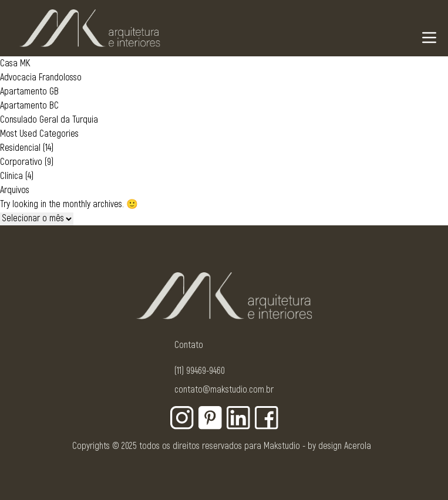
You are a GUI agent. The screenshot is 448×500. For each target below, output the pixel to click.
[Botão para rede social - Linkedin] (238, 418)
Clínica (11, 176)
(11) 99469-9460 (200, 371)
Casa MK (15, 63)
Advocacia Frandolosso (41, 77)
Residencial (20, 148)
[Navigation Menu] (429, 38)
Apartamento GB (29, 92)
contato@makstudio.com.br (224, 390)
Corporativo (21, 162)
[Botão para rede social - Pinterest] (210, 418)
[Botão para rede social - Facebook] (267, 418)
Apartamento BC (29, 106)
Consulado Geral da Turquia (49, 120)
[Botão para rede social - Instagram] (182, 418)
